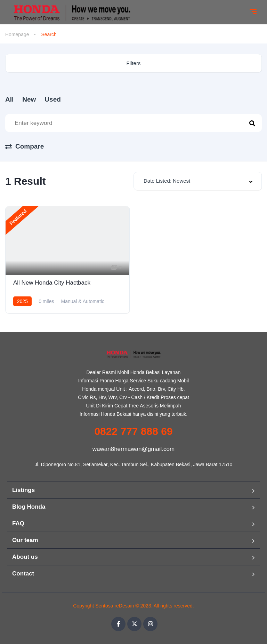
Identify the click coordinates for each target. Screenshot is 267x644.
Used (52, 99)
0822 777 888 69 (133, 431)
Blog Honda (29, 507)
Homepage (17, 34)
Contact (23, 574)
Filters (134, 63)
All (9, 99)
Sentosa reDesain (115, 606)
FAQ (18, 523)
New (29, 99)
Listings (23, 490)
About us (25, 557)
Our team (25, 540)
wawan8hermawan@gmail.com (133, 449)
